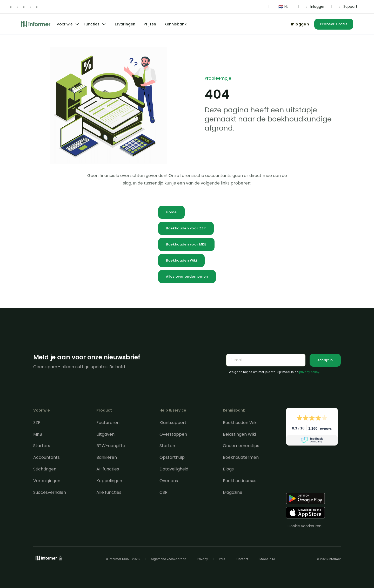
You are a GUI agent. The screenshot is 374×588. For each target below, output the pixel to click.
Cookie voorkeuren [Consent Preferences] (305, 526)
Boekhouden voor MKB (186, 244)
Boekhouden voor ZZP (186, 228)
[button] (283, 7)
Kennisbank (175, 24)
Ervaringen (125, 24)
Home (171, 212)
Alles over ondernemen (187, 276)
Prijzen (150, 24)
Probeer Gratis (334, 24)
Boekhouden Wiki (181, 260)
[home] (36, 24)
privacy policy (309, 372)
